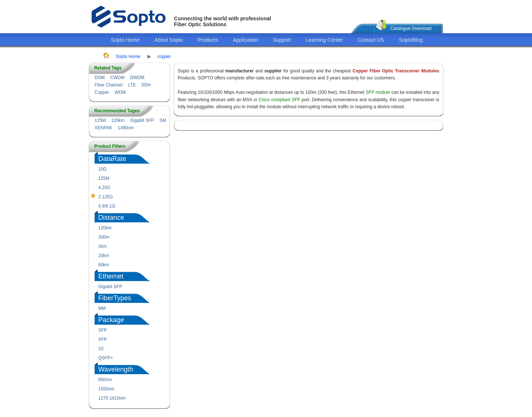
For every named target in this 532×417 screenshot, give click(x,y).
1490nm (126, 128)
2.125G (105, 197)
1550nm (106, 389)
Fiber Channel (108, 85)
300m (104, 237)
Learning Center (324, 40)
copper (164, 57)
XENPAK (103, 128)
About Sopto (169, 40)
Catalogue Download (411, 28)
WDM (120, 92)
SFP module (378, 92)
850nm (105, 380)
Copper (102, 92)
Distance (111, 218)
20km (104, 256)
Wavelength (116, 369)
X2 (101, 349)
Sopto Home (125, 40)
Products (208, 40)
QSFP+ (106, 358)
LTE (132, 85)
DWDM (137, 78)
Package (111, 320)
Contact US (371, 40)
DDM (100, 78)
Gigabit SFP (142, 120)
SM (163, 120)
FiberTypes (115, 298)
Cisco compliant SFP (280, 100)
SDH (146, 85)
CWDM (117, 78)
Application (245, 40)
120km (118, 120)
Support (282, 40)
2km (103, 246)
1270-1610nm (112, 398)
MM (102, 308)
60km (104, 265)
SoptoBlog (411, 40)
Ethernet (111, 276)
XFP (103, 339)
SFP (103, 330)
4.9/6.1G (107, 206)
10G (103, 169)
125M (100, 120)
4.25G (104, 188)
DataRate (112, 159)
